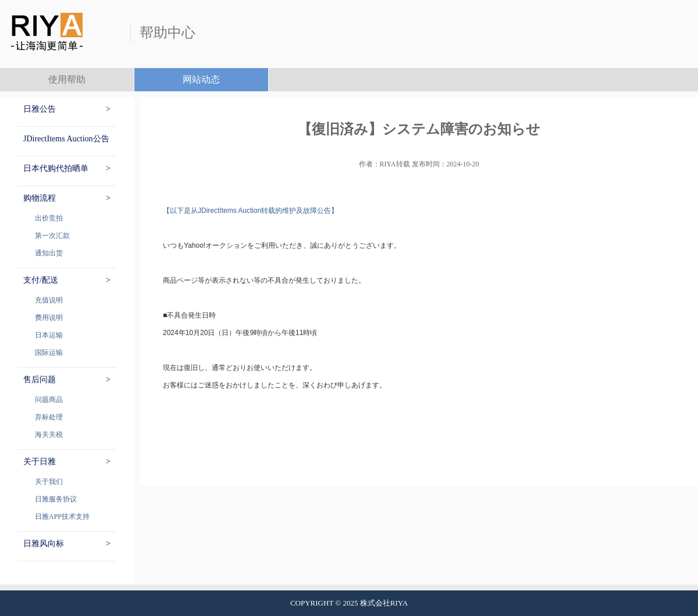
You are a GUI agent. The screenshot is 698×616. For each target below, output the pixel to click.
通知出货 (49, 253)
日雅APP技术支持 (62, 517)
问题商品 (49, 400)
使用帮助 (67, 79)
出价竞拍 (49, 218)
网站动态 (201, 79)
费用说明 (49, 318)
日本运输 (49, 335)
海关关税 (49, 435)
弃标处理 (49, 417)
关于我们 (49, 482)
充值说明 (49, 300)
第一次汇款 (52, 236)
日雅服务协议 (56, 499)
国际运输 (49, 352)
